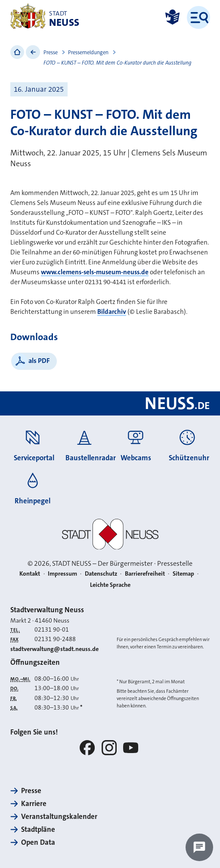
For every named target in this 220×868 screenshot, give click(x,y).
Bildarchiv (112, 312)
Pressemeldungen (88, 53)
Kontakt (30, 574)
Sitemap (183, 574)
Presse (51, 53)
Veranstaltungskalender (59, 817)
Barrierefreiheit (145, 574)
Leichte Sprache (110, 585)
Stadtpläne (38, 829)
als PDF (39, 361)
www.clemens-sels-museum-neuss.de (95, 272)
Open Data (38, 842)
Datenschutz (101, 574)
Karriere (34, 804)
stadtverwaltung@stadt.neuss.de (54, 649)
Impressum (62, 574)
